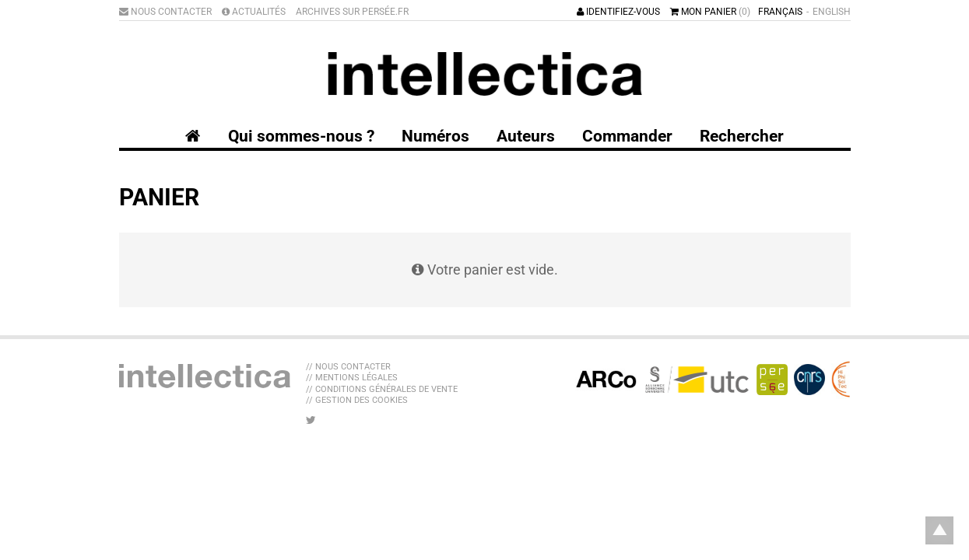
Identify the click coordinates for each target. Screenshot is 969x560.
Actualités (254, 12)
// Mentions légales (352, 378)
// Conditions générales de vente (382, 389)
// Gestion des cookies (357, 400)
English (832, 12)
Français (780, 12)
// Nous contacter (348, 367)
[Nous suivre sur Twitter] (311, 420)
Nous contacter (165, 12)
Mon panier (710, 12)
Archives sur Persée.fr (352, 12)
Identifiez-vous (618, 12)
